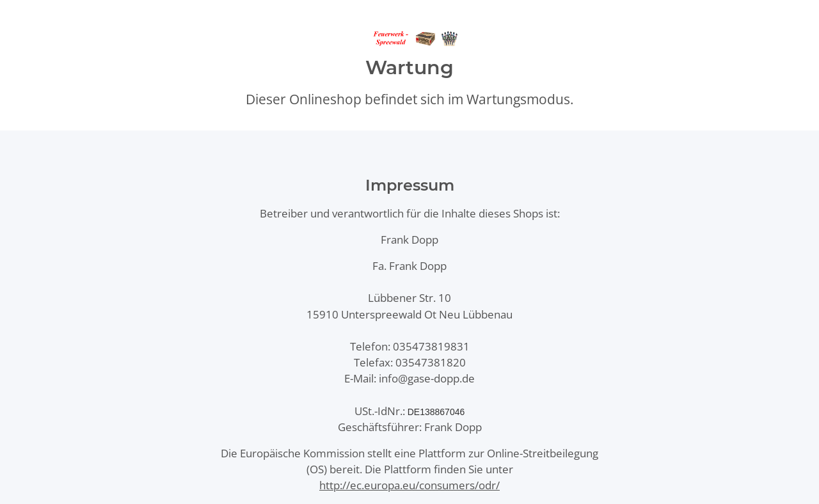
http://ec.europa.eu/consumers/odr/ (409, 485)
